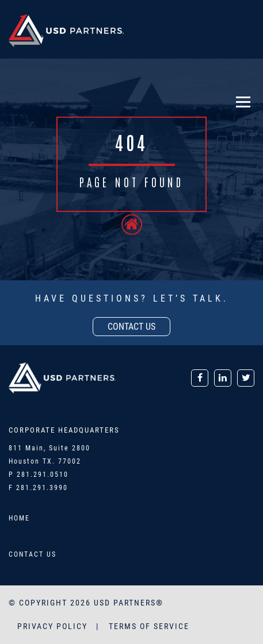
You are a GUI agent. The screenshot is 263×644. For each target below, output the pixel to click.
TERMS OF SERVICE (149, 626)
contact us (131, 327)
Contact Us (33, 554)
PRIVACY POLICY (54, 626)
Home (19, 518)
